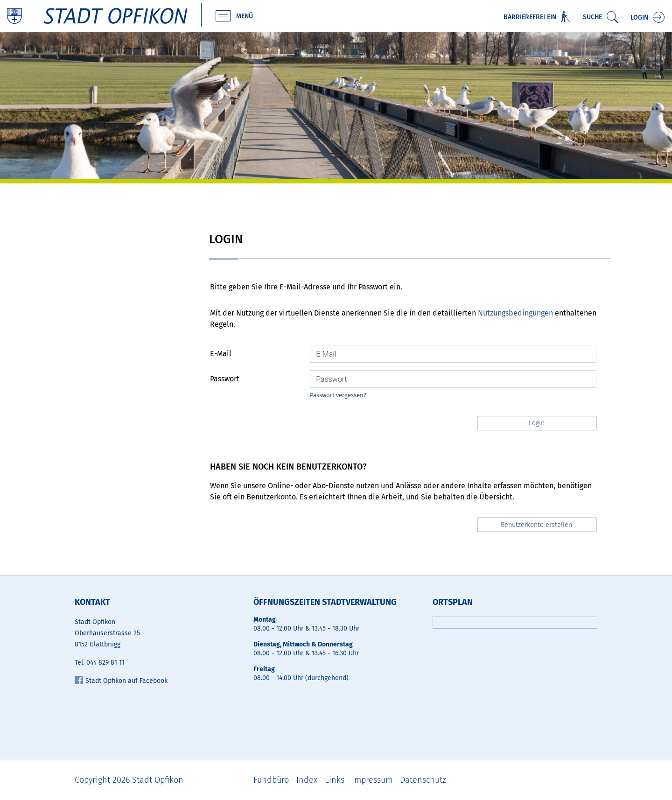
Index (307, 780)
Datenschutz (423, 780)
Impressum (372, 780)
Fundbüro (271, 780)
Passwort (225, 379)
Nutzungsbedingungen (515, 313)
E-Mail (221, 354)
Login (639, 18)
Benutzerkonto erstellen (536, 525)
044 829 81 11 (105, 663)
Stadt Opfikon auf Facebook (121, 681)
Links (335, 780)
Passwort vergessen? (338, 395)
